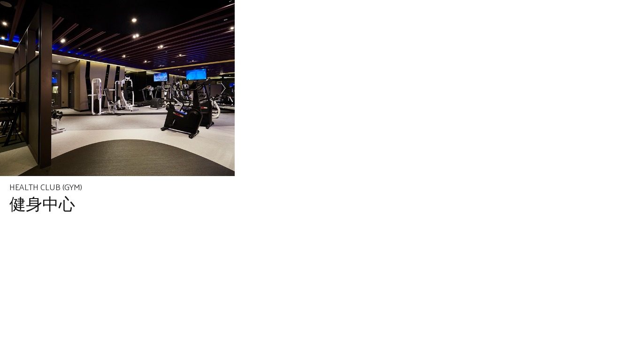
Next (222, 88)
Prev (12, 88)
